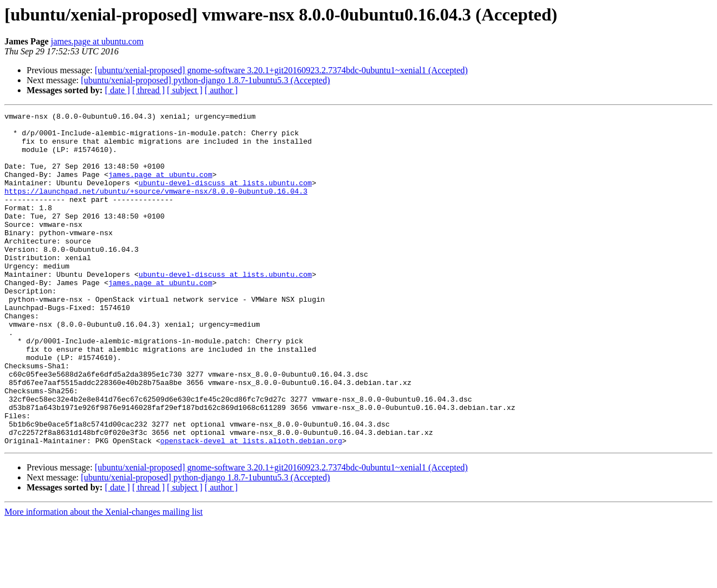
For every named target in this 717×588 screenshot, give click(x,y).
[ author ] (221, 90)
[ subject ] (185, 90)
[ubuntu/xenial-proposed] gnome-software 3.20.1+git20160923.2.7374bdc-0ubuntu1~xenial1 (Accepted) (281, 70)
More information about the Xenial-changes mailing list (103, 578)
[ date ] (117, 90)
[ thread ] (148, 90)
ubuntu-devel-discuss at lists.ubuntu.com (225, 197)
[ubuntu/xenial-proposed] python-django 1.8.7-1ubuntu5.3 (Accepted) (206, 80)
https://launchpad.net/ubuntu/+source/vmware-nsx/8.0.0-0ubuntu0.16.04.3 (156, 207)
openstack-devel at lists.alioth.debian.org (251, 507)
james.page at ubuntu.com (97, 41)
